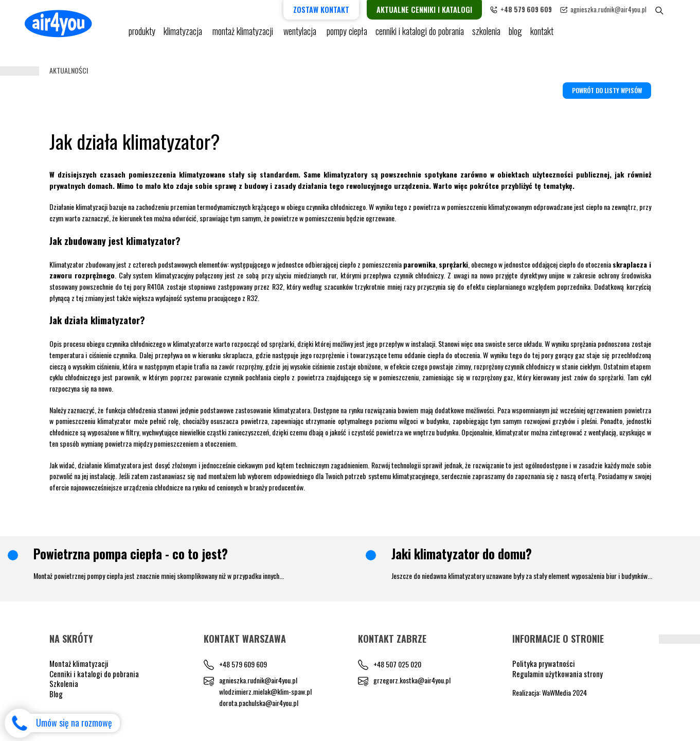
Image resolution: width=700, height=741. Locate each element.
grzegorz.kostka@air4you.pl (412, 680)
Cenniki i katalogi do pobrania (94, 674)
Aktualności (69, 70)
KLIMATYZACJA (184, 36)
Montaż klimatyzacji (244, 36)
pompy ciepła (347, 36)
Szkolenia (486, 36)
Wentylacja (301, 36)
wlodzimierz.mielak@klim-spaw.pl (265, 691)
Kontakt (542, 36)
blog (515, 36)
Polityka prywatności (544, 663)
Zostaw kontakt (339, 10)
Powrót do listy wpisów (607, 90)
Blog (56, 694)
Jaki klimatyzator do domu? (462, 554)
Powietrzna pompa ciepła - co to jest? (131, 554)
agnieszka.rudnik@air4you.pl (626, 9)
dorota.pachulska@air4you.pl (259, 703)
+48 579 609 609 (243, 664)
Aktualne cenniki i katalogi (442, 10)
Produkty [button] (142, 36)
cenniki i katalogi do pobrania (420, 36)
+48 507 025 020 (397, 664)
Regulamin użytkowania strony (558, 674)
